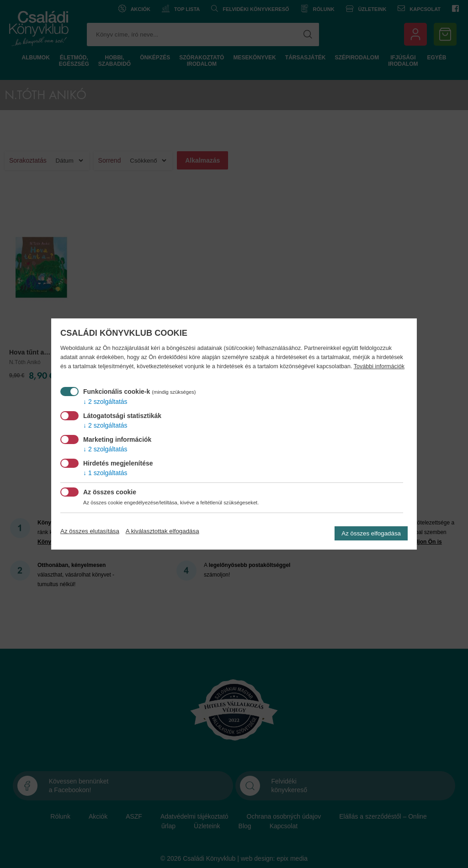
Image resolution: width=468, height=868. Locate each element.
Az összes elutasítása (90, 531)
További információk (379, 366)
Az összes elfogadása (371, 533)
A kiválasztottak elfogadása (162, 531)
